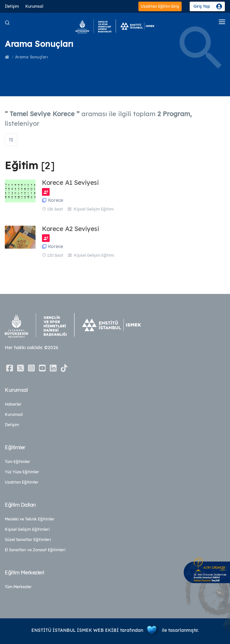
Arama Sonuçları (32, 57)
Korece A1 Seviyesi (70, 183)
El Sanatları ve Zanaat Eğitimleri (35, 550)
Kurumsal (34, 6)
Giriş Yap (202, 6)
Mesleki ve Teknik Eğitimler (30, 519)
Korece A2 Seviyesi (70, 229)
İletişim (12, 6)
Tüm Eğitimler (17, 462)
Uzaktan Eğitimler (22, 482)
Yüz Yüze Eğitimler (22, 472)
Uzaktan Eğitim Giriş (160, 6)
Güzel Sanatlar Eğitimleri (28, 540)
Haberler (13, 404)
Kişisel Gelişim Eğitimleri (27, 529)
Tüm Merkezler (18, 587)
